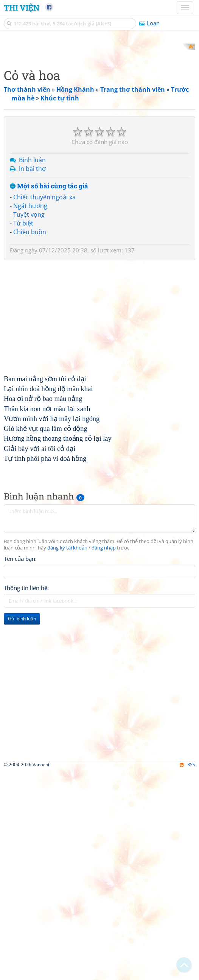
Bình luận (32, 259)
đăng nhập (104, 647)
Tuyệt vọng (29, 314)
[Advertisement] (99, 97)
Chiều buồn (30, 331)
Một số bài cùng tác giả (49, 285)
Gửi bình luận (22, 718)
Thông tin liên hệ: (26, 687)
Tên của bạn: (20, 658)
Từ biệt (23, 322)
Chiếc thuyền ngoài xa (44, 296)
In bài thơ (32, 268)
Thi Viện (22, 8)
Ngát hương (30, 305)
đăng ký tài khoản (67, 647)
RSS (187, 973)
